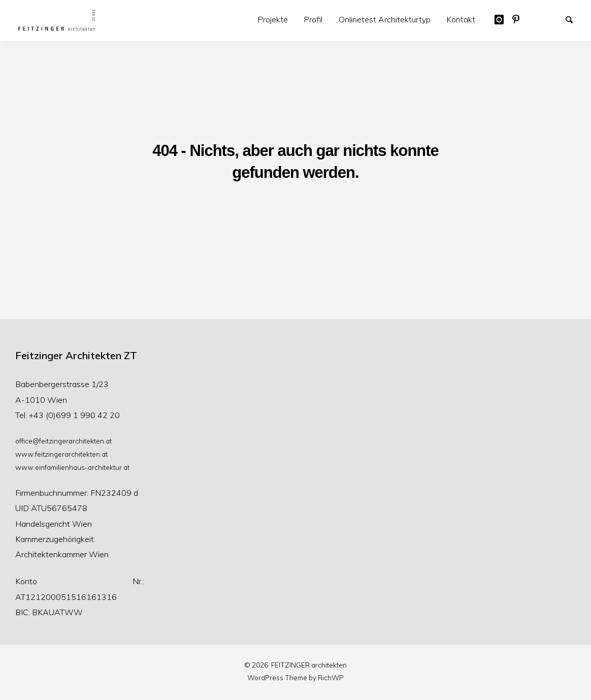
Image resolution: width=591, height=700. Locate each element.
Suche (574, 19)
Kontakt (461, 19)
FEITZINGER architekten (309, 665)
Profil (313, 19)
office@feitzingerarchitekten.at (63, 441)
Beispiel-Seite (538, 19)
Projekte (273, 19)
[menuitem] (273, 20)
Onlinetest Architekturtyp (385, 19)
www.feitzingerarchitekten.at (61, 454)
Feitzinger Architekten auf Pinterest (520, 19)
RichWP (331, 677)
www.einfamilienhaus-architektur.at (72, 467)
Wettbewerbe (556, 19)
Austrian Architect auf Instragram (503, 19)
